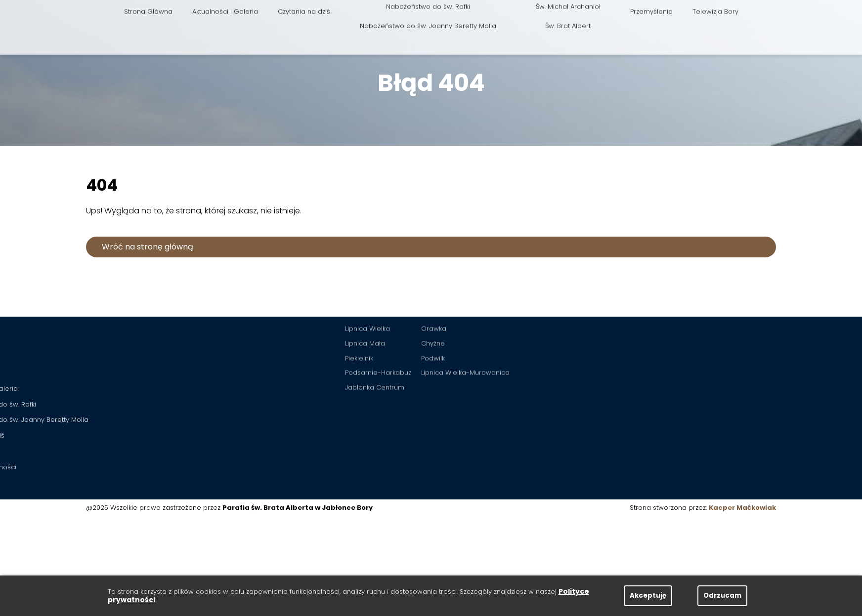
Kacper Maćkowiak (742, 508)
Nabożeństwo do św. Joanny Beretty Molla (428, 9)
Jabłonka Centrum (375, 364)
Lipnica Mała (365, 320)
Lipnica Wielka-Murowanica (465, 349)
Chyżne (433, 320)
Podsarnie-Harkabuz (378, 349)
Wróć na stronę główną (148, 247)
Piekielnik (359, 335)
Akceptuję (648, 595)
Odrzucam (722, 595)
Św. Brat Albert (568, 9)
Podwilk (433, 335)
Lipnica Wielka (367, 306)
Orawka (434, 306)
